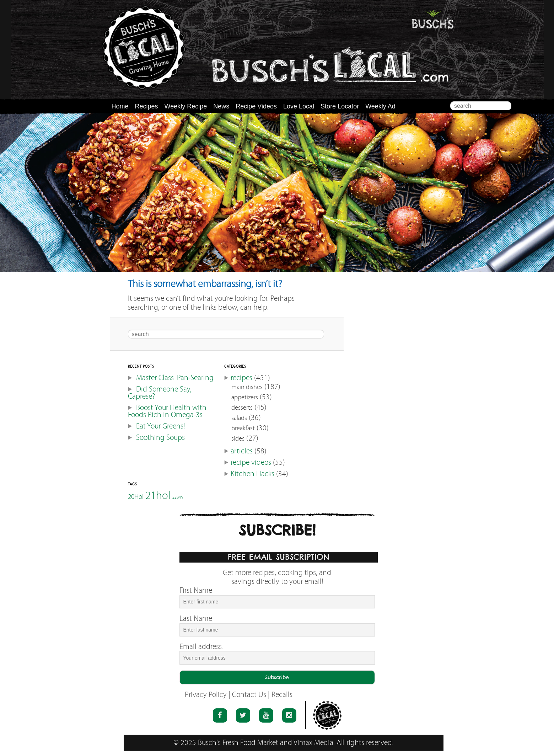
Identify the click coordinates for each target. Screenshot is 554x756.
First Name (196, 590)
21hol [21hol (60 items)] (158, 495)
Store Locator (340, 106)
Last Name (196, 619)
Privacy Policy (206, 695)
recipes (241, 378)
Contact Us (249, 695)
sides (238, 439)
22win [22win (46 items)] (178, 497)
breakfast (243, 428)
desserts (242, 408)
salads (239, 418)
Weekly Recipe (186, 106)
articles (242, 451)
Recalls (282, 695)
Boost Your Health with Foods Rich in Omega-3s (167, 411)
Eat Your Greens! (160, 426)
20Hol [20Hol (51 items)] (136, 496)
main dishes (247, 387)
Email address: (201, 647)
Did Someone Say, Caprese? (160, 393)
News (221, 106)
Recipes (147, 106)
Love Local (299, 106)
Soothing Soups (160, 438)
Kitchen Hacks (252, 474)
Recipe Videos (256, 106)
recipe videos (251, 462)
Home (120, 106)
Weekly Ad (380, 106)
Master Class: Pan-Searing (175, 378)
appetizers (245, 397)
